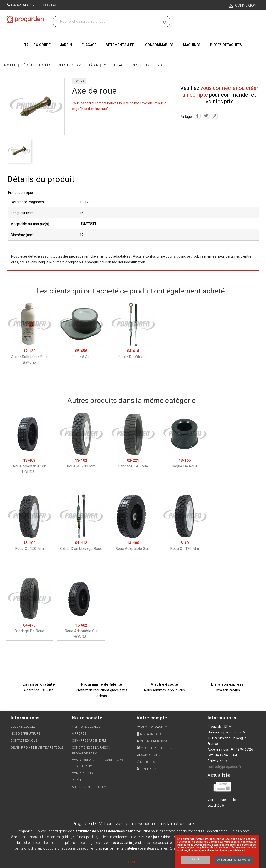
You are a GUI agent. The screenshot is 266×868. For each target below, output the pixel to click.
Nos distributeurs (25, 734)
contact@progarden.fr (224, 767)
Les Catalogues (23, 727)
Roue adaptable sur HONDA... (29, 466)
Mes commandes (152, 727)
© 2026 (133, 862)
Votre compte (152, 718)
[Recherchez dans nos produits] (108, 22)
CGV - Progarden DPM (89, 741)
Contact (51, 5)
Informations (222, 718)
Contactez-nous (24, 741)
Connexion (147, 769)
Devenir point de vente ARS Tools (37, 747)
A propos (79, 734)
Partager (197, 116)
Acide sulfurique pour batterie (29, 357)
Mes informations (152, 741)
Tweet (206, 116)
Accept (195, 859)
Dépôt (77, 780)
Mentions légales (86, 727)
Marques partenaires (89, 787)
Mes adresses (149, 734)
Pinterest (214, 116)
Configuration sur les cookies (234, 860)
